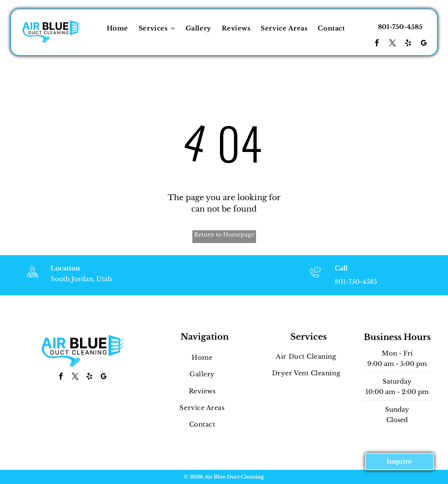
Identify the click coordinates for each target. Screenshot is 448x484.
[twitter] (393, 44)
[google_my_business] (424, 44)
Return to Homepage (224, 234)
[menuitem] (117, 28)
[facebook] (377, 44)
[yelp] (408, 44)
